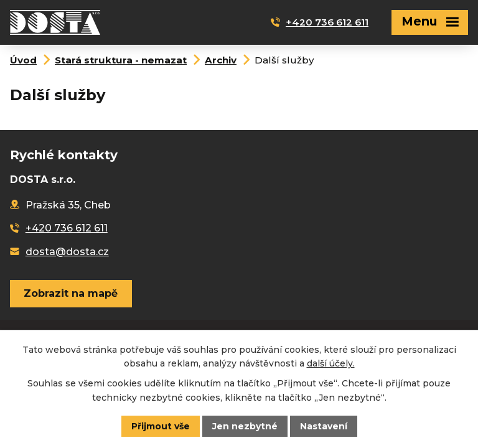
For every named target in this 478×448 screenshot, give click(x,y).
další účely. (331, 363)
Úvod (23, 60)
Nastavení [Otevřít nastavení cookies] (324, 426)
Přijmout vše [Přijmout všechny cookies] (161, 426)
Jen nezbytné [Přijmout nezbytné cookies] (245, 426)
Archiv (221, 60)
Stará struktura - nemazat (121, 60)
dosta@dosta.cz (67, 252)
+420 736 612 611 (327, 22)
